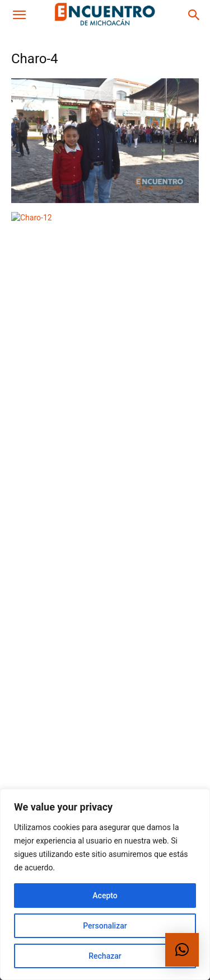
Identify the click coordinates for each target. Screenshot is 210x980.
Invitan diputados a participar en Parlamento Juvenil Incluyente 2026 (135, 407)
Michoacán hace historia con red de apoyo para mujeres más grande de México (134, 333)
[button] (19, 15)
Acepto (105, 896)
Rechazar (105, 956)
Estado (85, 362)
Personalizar (105, 926)
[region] (105, 884)
